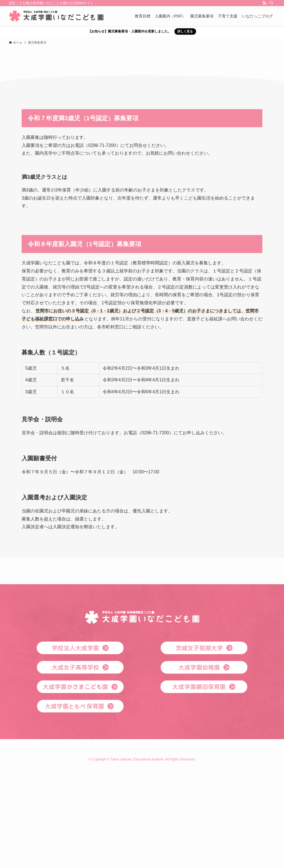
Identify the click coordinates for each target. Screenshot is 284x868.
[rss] (264, 3)
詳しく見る (185, 31)
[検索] (272, 3)
